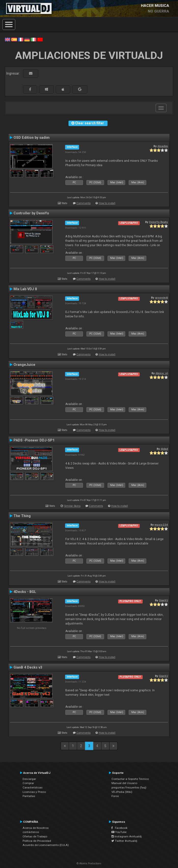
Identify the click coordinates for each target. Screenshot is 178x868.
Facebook (119, 828)
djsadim (163, 146)
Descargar (29, 779)
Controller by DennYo (31, 213)
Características (33, 787)
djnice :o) (162, 373)
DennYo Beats (158, 222)
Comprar (28, 783)
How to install (107, 203)
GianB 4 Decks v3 (28, 667)
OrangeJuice (24, 365)
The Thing (22, 516)
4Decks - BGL (25, 592)
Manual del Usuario (124, 783)
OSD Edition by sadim (32, 138)
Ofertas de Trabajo (35, 836)
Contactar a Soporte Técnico (130, 779)
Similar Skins (72, 506)
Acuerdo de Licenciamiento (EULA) (46, 845)
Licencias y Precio (34, 792)
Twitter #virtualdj (124, 841)
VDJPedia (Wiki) (122, 792)
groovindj (161, 298)
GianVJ (163, 600)
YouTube (119, 832)
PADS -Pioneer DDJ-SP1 (34, 440)
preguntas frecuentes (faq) (129, 787)
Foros (115, 796)
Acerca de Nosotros (36, 828)
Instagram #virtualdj (127, 836)
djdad (164, 449)
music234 (161, 525)
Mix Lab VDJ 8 (25, 289)
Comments (83, 203)
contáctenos (31, 832)
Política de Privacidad (37, 841)
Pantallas (29, 796)
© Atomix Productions (89, 863)
